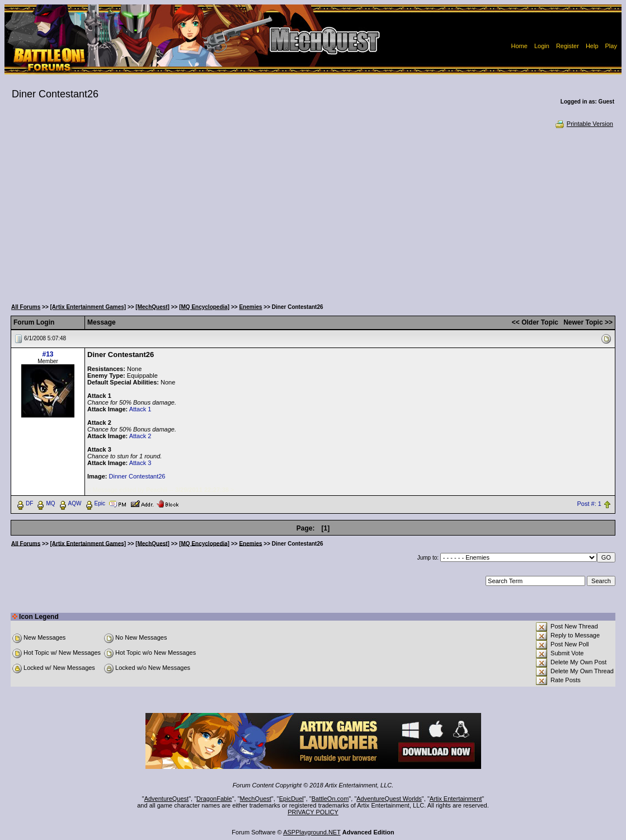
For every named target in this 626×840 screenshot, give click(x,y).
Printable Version (584, 124)
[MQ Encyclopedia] (204, 307)
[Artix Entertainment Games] (88, 307)
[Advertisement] (313, 213)
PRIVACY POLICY (313, 812)
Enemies (250, 307)
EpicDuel (291, 799)
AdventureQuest (167, 799)
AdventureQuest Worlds (389, 799)
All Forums (26, 307)
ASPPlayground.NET (312, 832)
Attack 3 (140, 463)
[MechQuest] (152, 307)
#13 (48, 354)
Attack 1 (140, 409)
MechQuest (256, 799)
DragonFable (214, 799)
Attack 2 (140, 436)
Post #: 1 (589, 504)
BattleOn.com (330, 799)
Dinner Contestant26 (137, 476)
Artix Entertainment (456, 799)
